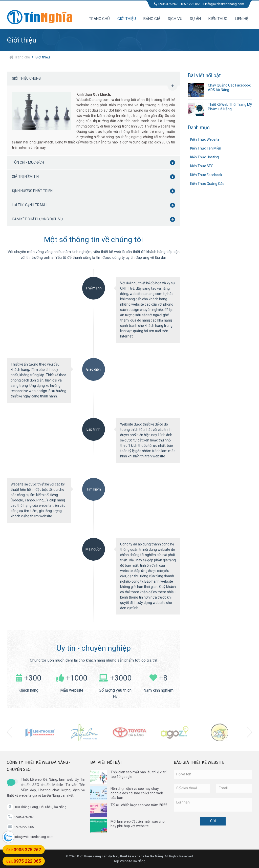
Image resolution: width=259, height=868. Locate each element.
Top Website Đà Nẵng (129, 861)
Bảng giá (152, 19)
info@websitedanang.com (223, 4)
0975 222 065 (191, 4)
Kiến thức (218, 19)
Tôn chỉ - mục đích (95, 163)
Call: (24, 850)
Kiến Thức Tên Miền (206, 148)
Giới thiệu (127, 19)
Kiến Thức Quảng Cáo (207, 184)
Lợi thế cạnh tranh (95, 205)
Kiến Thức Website (205, 139)
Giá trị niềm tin (95, 177)
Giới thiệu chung (95, 81)
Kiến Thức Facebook (206, 175)
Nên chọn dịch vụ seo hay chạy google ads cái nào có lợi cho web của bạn (137, 793)
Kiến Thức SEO (202, 166)
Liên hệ (242, 19)
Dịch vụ (175, 19)
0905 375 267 (166, 4)
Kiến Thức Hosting (204, 157)
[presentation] (9, 732)
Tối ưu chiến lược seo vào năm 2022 (139, 805)
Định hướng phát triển (95, 191)
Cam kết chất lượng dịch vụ (95, 219)
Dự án (195, 19)
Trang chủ (99, 19)
